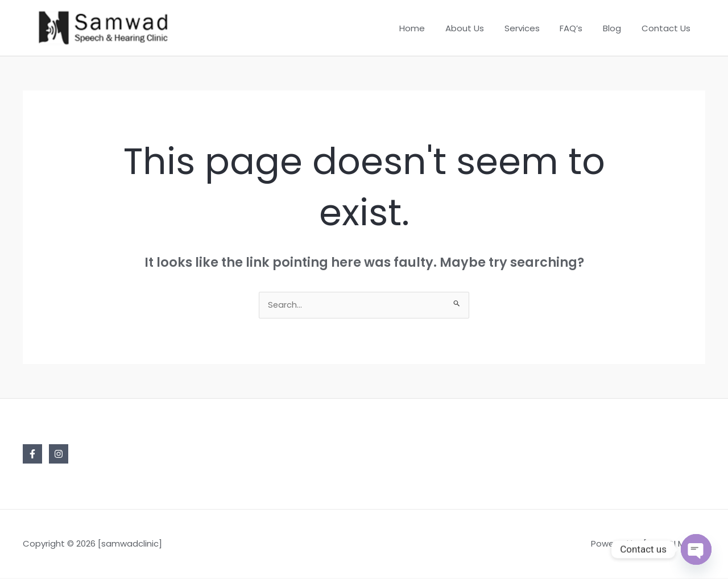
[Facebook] (32, 455)
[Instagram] (59, 455)
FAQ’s (580, 28)
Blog (617, 28)
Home (430, 28)
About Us (479, 28)
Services (533, 28)
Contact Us (668, 28)
